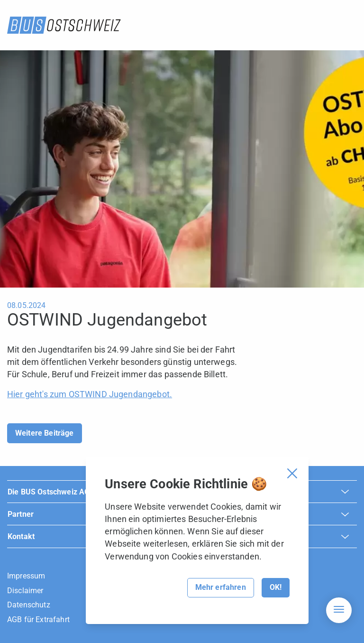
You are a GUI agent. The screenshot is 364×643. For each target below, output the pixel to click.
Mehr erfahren (221, 587)
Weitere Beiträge (45, 433)
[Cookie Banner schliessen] (292, 473)
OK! (276, 587)
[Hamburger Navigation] (339, 610)
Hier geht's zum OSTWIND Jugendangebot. (90, 394)
